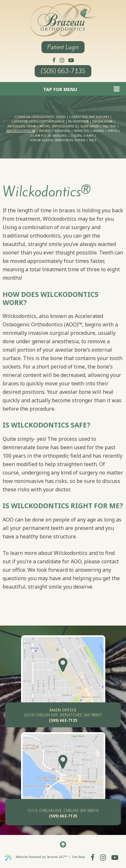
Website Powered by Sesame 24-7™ (36, 857)
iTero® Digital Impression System (57, 140)
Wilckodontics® (21, 131)
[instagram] (62, 60)
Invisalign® (102, 121)
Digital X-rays (82, 136)
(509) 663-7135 (63, 71)
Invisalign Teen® (22, 126)
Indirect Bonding (55, 131)
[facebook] (54, 60)
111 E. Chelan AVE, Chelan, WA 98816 (63, 810)
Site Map (78, 857)
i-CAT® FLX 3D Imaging (49, 136)
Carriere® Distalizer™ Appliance (38, 121)
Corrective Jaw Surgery (89, 117)
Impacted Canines (89, 131)
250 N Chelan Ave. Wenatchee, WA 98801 (63, 712)
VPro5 (112, 131)
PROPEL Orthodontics (58, 126)
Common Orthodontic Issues (40, 117)
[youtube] (71, 60)
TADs (92, 140)
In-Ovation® (78, 121)
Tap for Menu (81, 89)
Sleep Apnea (90, 126)
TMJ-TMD (109, 126)
